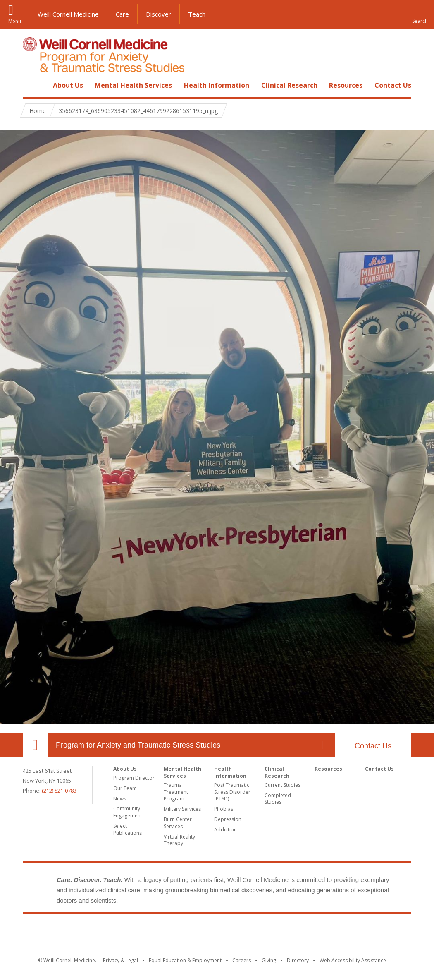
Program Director (134, 778)
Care (122, 14)
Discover (159, 14)
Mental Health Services (133, 85)
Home (32, 85)
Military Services (182, 809)
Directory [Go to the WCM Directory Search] (298, 960)
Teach (197, 14)
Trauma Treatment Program (176, 792)
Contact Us (393, 85)
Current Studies (283, 785)
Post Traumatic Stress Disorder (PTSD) (232, 792)
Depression (228, 819)
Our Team (125, 788)
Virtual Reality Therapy (179, 840)
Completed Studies (278, 799)
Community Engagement (128, 812)
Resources (346, 85)
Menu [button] (15, 21)
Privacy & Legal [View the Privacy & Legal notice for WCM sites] (120, 960)
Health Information (217, 85)
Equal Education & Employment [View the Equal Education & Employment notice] (185, 960)
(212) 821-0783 (59, 791)
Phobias (224, 809)
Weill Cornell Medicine (68, 14)
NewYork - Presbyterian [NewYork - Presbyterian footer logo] (286, 930)
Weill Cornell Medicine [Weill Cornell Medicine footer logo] (157, 930)
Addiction (225, 830)
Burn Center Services (178, 823)
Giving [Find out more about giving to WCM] (269, 960)
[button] (420, 14)
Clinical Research (289, 85)
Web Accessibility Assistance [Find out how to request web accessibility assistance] (353, 960)
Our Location (35, 745)
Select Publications (128, 829)
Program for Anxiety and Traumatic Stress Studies (138, 745)
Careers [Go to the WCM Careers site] (242, 960)
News (120, 799)
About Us (68, 85)
